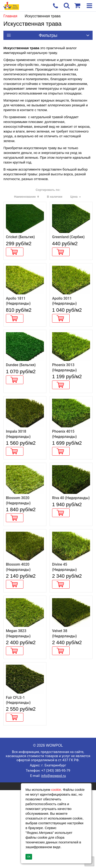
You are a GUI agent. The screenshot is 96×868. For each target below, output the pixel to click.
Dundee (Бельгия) (21, 393)
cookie (56, 790)
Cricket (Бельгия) (20, 246)
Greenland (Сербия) (68, 246)
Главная (10, 16)
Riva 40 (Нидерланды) (71, 544)
